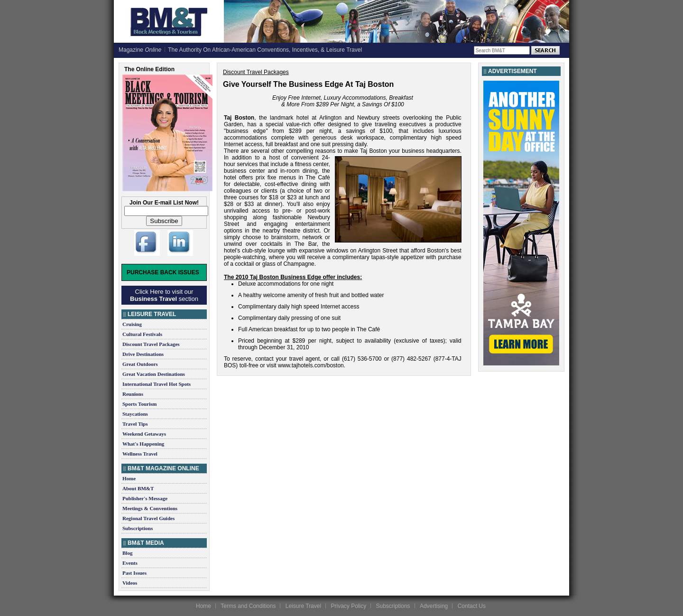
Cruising (132, 324)
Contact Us (472, 606)
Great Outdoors (140, 364)
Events (130, 563)
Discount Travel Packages (151, 344)
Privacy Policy (348, 606)
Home (129, 478)
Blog (127, 553)
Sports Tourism (139, 404)
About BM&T (138, 488)
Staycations (135, 414)
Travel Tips (135, 424)
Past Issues (134, 573)
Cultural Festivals (142, 334)
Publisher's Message (145, 498)
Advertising (434, 606)
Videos (130, 583)
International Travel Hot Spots (157, 384)
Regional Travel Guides (148, 518)
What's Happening (143, 444)
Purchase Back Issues (163, 272)
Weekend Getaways (144, 434)
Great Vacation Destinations (154, 374)
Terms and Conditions (248, 606)
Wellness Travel (140, 454)
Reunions (133, 394)
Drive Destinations (143, 354)
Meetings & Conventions (150, 508)
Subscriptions (138, 528)
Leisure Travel (303, 606)
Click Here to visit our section (164, 295)
